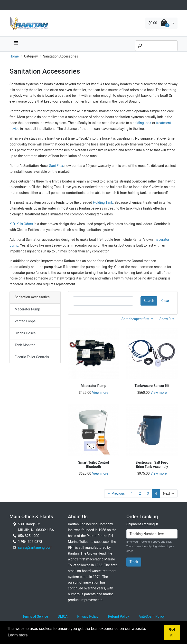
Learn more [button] (18, 635)
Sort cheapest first (136, 319)
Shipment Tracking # (142, 524)
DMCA (63, 616)
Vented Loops (25, 321)
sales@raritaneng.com (35, 548)
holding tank (142, 123)
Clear (165, 301)
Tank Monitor (25, 345)
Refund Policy (119, 616)
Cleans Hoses (25, 333)
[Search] (156, 46)
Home (14, 56)
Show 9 (166, 319)
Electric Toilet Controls (32, 357)
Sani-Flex (56, 166)
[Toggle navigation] (12, 5)
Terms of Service (35, 616)
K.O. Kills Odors (21, 224)
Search (149, 301)
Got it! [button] (172, 632)
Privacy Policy (88, 616)
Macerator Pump (27, 309)
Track (134, 562)
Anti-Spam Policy (152, 616)
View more (100, 393)
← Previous (116, 493)
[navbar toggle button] (16, 44)
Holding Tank (103, 202)
